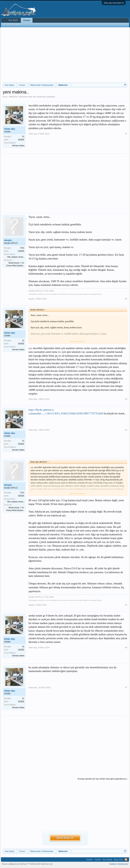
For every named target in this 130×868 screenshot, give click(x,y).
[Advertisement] (65, 55)
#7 (126, 687)
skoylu (8, 240)
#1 (126, 134)
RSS (126, 860)
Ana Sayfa (13, 20)
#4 (126, 430)
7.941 (22, 248)
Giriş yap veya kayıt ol (114, 3)
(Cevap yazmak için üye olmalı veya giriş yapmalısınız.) (102, 779)
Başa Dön (118, 860)
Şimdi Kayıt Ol (65, 838)
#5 (126, 605)
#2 (126, 299)
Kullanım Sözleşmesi (119, 864)
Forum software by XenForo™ (27, 864)
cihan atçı (32, 97)
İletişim (90, 860)
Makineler (13, 97)
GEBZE (21, 140)
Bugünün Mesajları (13, 25)
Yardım (98, 860)
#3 (126, 399)
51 (23, 137)
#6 (126, 647)
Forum (27, 20)
